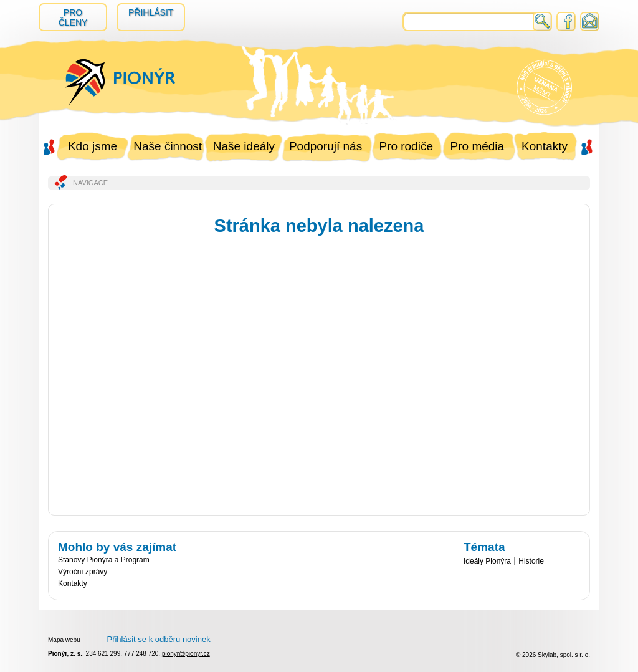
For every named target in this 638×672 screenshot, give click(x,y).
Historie (531, 561)
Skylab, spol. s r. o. (564, 655)
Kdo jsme (93, 146)
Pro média (478, 146)
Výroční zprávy (83, 572)
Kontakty (545, 146)
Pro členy (73, 17)
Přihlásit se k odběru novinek (158, 639)
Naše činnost (168, 146)
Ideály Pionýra (487, 561)
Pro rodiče (406, 146)
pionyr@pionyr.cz (186, 654)
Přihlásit (151, 12)
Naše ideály (244, 146)
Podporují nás (326, 146)
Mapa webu (64, 640)
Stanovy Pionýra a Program (104, 560)
